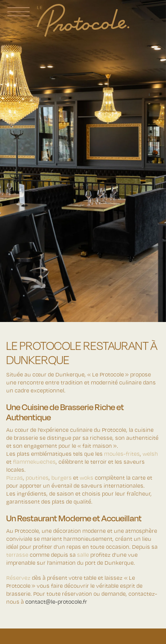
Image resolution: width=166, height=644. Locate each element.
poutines (37, 477)
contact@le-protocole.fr (56, 601)
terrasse (17, 554)
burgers (62, 477)
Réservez (18, 577)
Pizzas (15, 477)
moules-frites (122, 453)
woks (87, 477)
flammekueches (34, 461)
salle (83, 554)
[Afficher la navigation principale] (19, 12)
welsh (150, 453)
